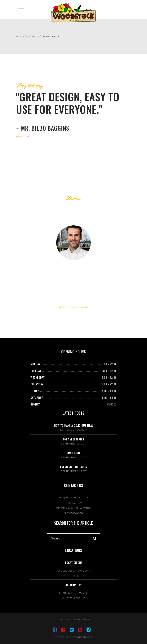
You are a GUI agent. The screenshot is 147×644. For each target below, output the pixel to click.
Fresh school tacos (73, 467)
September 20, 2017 (74, 430)
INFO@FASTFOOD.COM (74, 497)
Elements (33, 36)
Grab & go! (73, 453)
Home (20, 36)
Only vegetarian (73, 439)
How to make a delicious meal (74, 425)
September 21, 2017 (73, 444)
